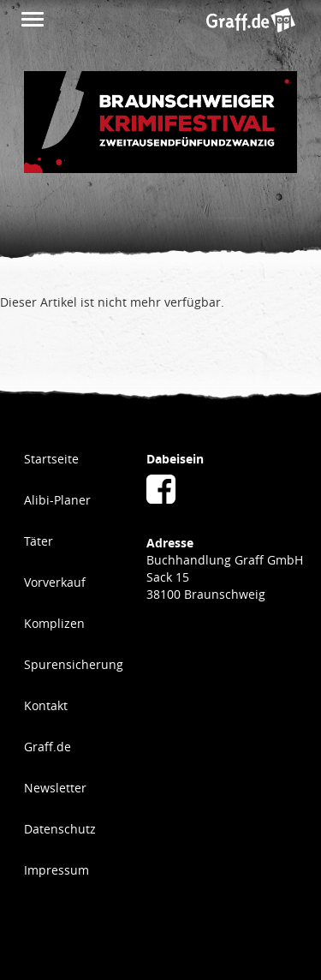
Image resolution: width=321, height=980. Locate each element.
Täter (39, 541)
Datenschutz (60, 829)
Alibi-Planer (57, 500)
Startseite (51, 459)
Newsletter (55, 788)
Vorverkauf (55, 582)
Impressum (56, 870)
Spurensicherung (74, 664)
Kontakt (46, 705)
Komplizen (54, 623)
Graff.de (48, 747)
